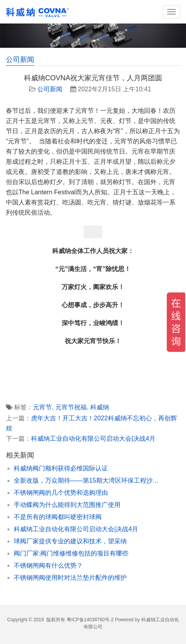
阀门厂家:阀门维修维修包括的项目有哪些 (71, 553)
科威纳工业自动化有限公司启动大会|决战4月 (93, 439)
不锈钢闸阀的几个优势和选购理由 (61, 493)
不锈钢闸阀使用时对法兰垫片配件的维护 (70, 578)
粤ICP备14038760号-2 (90, 620)
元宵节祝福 (71, 407)
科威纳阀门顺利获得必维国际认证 (61, 468)
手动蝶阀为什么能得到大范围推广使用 (67, 505)
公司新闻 (50, 89)
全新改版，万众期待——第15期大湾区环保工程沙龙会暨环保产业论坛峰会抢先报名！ (87, 480)
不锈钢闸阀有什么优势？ (48, 565)
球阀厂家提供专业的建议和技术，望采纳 (70, 541)
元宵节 (42, 407)
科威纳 (100, 407)
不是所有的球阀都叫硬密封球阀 (58, 517)
